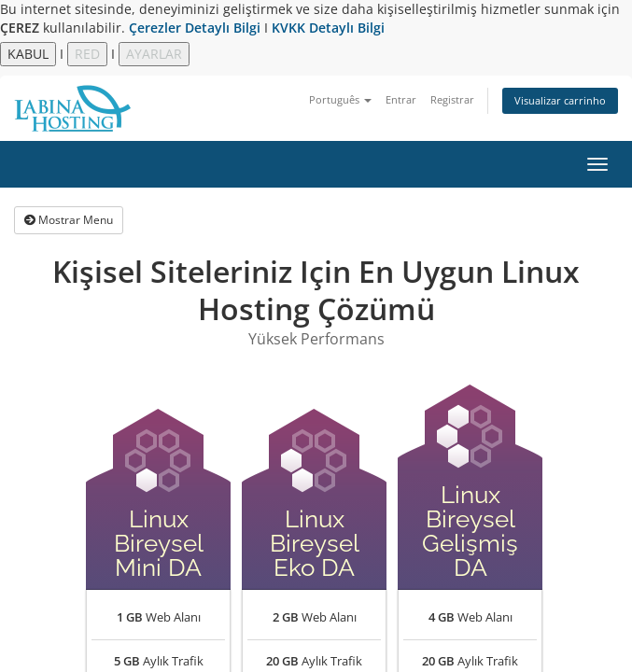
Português (340, 99)
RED (87, 54)
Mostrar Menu (69, 220)
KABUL (28, 54)
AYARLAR (154, 54)
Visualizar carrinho (560, 100)
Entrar (401, 99)
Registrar (452, 99)
